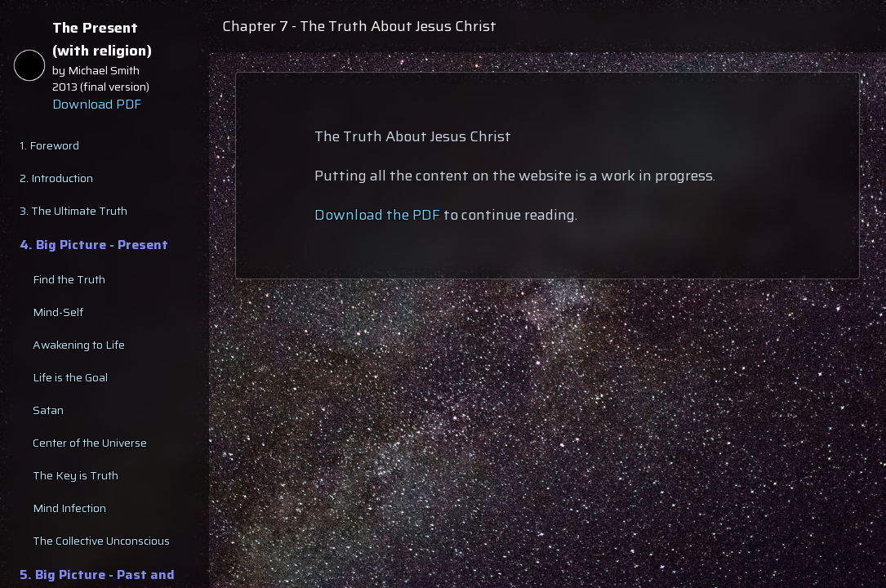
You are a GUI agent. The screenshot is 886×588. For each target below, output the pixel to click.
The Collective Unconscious (101, 541)
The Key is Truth (76, 475)
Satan (48, 410)
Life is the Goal (70, 377)
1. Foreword (49, 145)
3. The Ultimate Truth (73, 211)
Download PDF (97, 105)
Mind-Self (58, 312)
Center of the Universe (90, 443)
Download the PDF (377, 215)
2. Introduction (56, 178)
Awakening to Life (79, 345)
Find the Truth (69, 279)
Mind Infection (69, 508)
